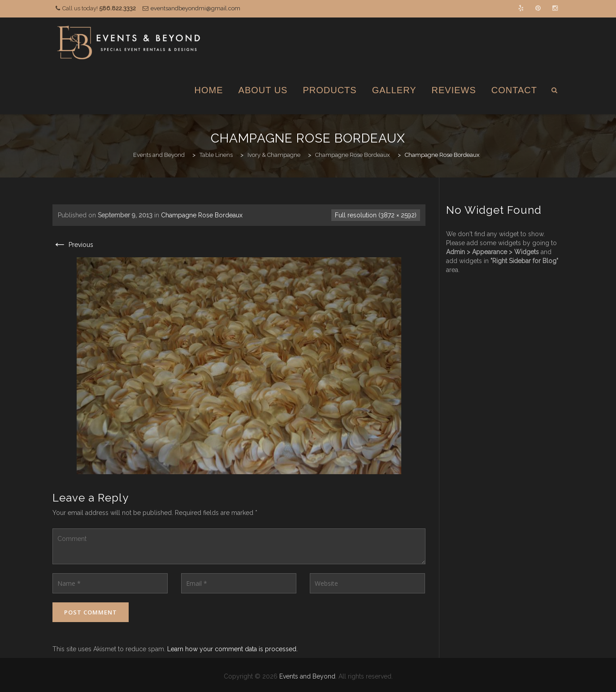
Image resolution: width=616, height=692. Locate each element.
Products (330, 90)
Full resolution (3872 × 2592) (376, 215)
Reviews (454, 90)
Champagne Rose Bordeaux (202, 215)
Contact (514, 90)
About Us (263, 90)
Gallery (394, 90)
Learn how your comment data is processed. (232, 649)
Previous (73, 245)
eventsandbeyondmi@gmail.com (195, 8)
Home (209, 90)
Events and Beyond (307, 676)
